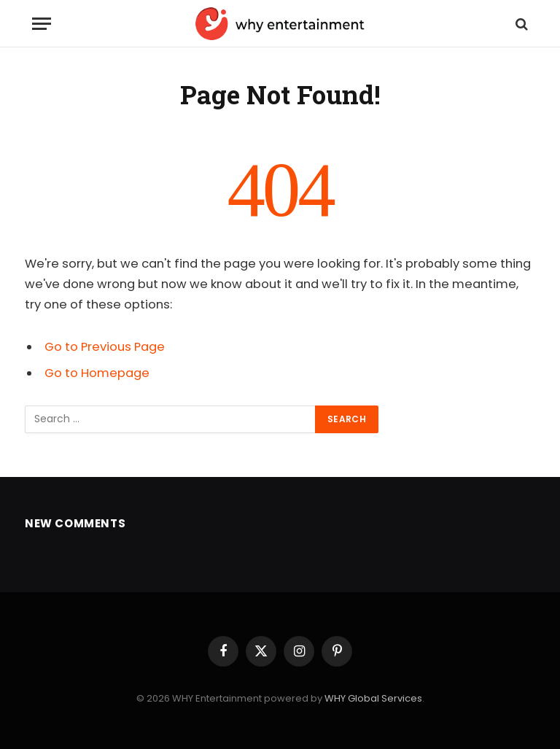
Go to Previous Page (105, 347)
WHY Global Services (373, 698)
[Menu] (42, 24)
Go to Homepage (97, 373)
